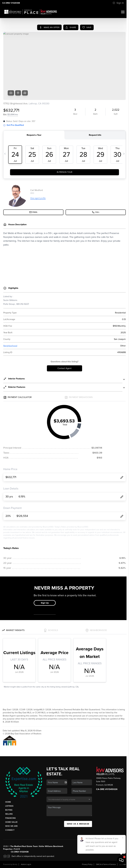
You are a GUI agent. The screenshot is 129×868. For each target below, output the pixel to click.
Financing (10, 818)
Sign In (118, 3)
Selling (9, 814)
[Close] (123, 838)
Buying (9, 810)
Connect (10, 830)
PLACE (17, 849)
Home (8, 802)
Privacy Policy (87, 864)
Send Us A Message (78, 824)
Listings (9, 806)
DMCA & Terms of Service (106, 864)
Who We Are (11, 826)
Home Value (11, 822)
